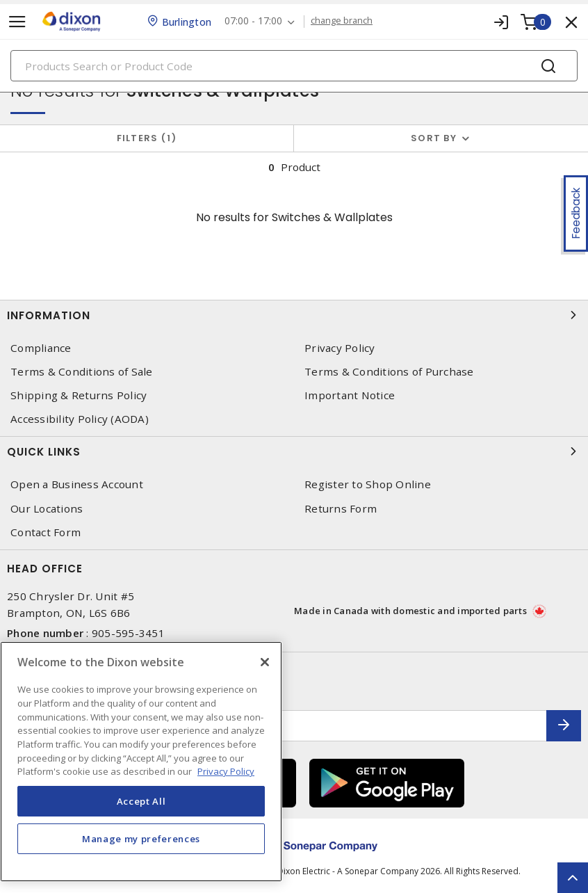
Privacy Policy (340, 348)
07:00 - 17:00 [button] (254, 21)
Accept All (141, 801)
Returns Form (341, 509)
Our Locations (47, 509)
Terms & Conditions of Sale (82, 372)
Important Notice (350, 395)
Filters (147, 138)
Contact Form (46, 532)
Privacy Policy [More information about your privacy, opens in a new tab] (226, 771)
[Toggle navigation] (17, 22)
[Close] (265, 662)
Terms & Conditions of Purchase (389, 372)
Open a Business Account (77, 484)
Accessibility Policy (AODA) (80, 419)
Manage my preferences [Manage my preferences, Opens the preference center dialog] (141, 839)
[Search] (294, 66)
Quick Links (294, 451)
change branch (343, 21)
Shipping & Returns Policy (79, 395)
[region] (141, 762)
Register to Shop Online (368, 484)
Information (294, 315)
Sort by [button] (434, 138)
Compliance (41, 348)
